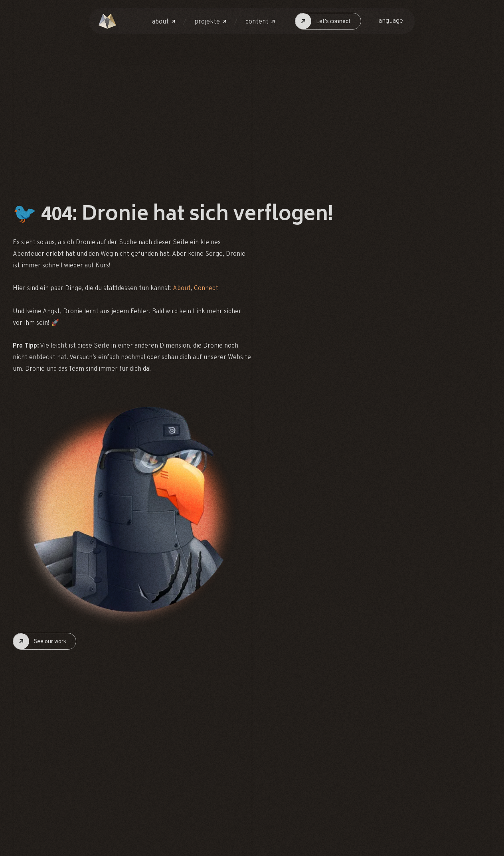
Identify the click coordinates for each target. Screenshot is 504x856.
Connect (206, 289)
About (182, 289)
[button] (164, 22)
